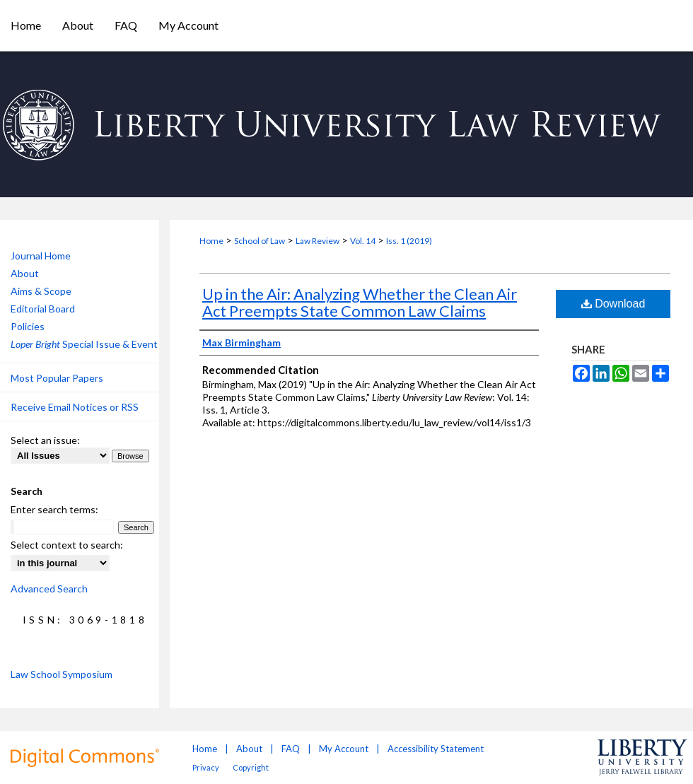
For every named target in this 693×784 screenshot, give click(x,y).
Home (211, 241)
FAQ (291, 749)
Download (613, 304)
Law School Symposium (62, 674)
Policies (28, 326)
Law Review (318, 241)
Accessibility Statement (436, 749)
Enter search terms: (54, 509)
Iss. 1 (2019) (409, 241)
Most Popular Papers (57, 378)
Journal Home (41, 256)
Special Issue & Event (84, 344)
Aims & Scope (41, 291)
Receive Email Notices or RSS (75, 407)
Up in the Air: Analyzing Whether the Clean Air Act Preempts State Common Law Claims (360, 302)
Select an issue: (45, 440)
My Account (344, 749)
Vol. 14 (363, 241)
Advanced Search (49, 589)
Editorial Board (43, 309)
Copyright (251, 767)
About (25, 273)
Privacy (206, 767)
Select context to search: (67, 545)
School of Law (260, 241)
